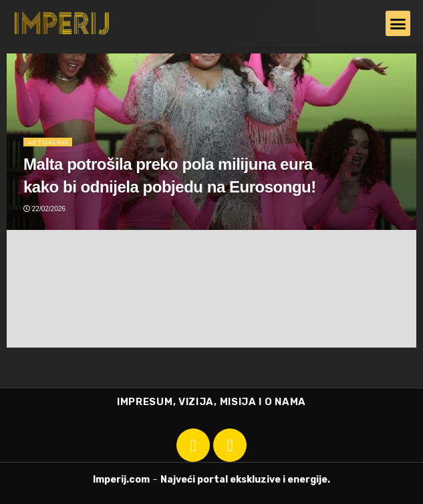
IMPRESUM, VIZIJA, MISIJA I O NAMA (211, 402)
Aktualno (48, 141)
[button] (398, 23)
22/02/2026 (44, 209)
